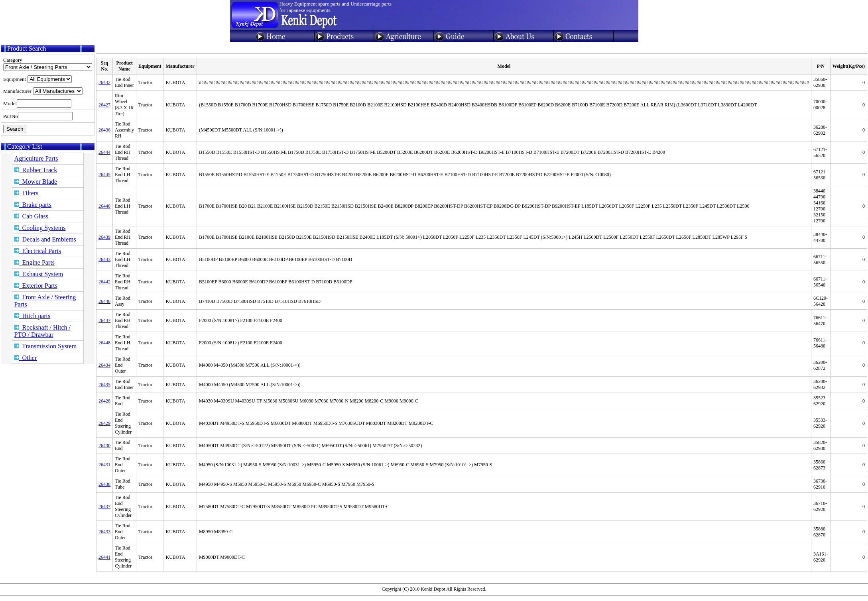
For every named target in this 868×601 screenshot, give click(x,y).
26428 (104, 401)
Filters (27, 193)
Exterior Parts (36, 286)
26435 (104, 385)
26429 (104, 423)
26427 (104, 105)
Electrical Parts (38, 251)
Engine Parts (34, 262)
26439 (104, 237)
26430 (104, 446)
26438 (104, 484)
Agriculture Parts (36, 158)
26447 (104, 320)
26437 (104, 507)
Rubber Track (36, 170)
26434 (104, 365)
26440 (104, 206)
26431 (104, 465)
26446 (104, 301)
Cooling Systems (40, 228)
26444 (104, 152)
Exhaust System (39, 274)
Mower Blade (36, 182)
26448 (104, 343)
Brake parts (33, 205)
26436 (104, 130)
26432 (104, 82)
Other (26, 358)
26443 (104, 259)
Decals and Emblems (45, 239)
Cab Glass (31, 216)
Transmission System (45, 346)
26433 (104, 532)
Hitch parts (32, 316)
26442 (104, 282)
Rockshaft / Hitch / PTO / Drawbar (42, 331)
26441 (104, 557)
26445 (104, 175)
